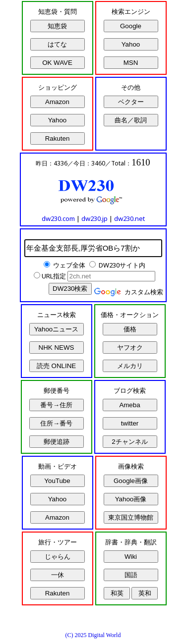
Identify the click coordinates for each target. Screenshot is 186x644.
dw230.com (58, 218)
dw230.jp (94, 218)
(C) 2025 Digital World (93, 635)
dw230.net (129, 218)
